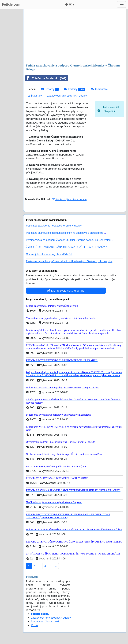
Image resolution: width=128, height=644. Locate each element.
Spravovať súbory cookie (46, 621)
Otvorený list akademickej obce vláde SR (49, 254)
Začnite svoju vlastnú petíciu (66, 291)
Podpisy (75, 89)
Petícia (32, 89)
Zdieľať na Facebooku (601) (46, 78)
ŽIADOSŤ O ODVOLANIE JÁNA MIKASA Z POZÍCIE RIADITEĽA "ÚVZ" (67, 247)
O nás (35, 625)
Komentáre (99, 89)
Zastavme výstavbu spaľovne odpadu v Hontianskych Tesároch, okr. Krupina (69, 261)
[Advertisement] (75, 37)
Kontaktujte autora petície (69, 199)
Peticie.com (11, 4)
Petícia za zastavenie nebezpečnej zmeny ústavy (54, 226)
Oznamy (50, 89)
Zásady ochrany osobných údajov (67, 96)
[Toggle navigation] (122, 4)
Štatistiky (35, 96)
